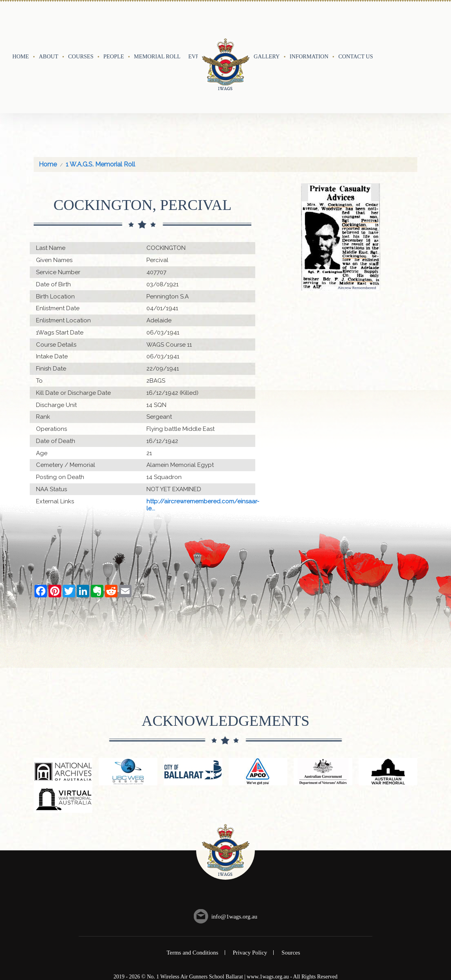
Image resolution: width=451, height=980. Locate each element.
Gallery (267, 26)
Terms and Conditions (192, 893)
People (114, 26)
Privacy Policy (250, 893)
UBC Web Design (233, 923)
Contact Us (356, 26)
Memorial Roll (157, 26)
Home (21, 26)
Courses (81, 26)
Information (309, 26)
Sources (291, 893)
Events (199, 26)
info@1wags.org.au (235, 857)
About (49, 26)
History (232, 26)
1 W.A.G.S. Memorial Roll (100, 104)
